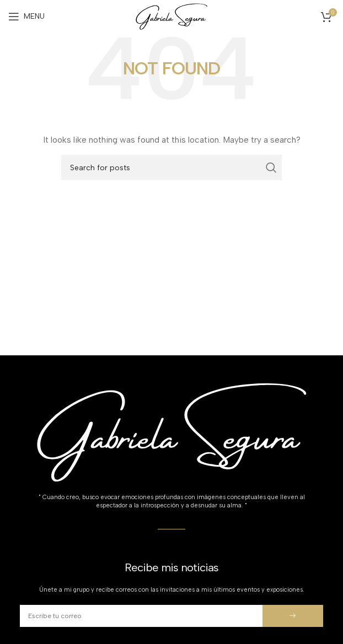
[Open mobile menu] (26, 17)
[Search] (171, 167)
